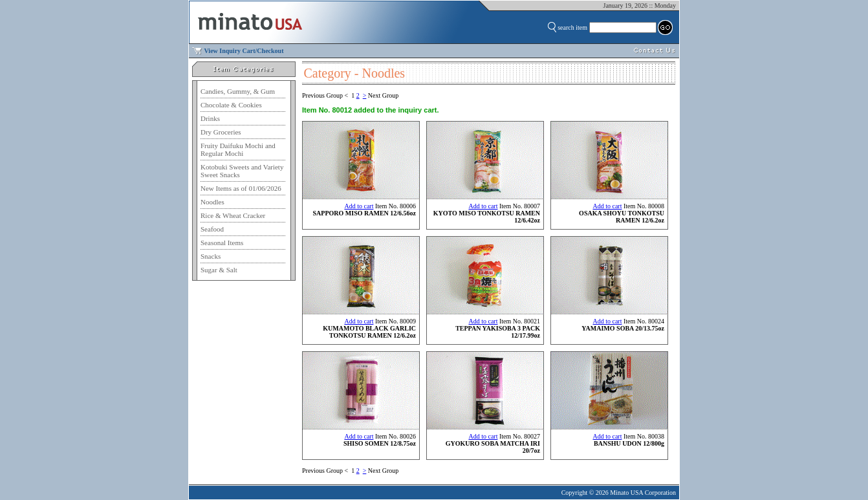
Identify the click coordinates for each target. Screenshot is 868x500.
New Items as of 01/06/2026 (241, 188)
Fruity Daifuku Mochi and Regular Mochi (238, 149)
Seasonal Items (222, 243)
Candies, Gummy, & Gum (238, 91)
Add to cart (359, 206)
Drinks (210, 118)
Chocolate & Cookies (231, 105)
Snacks (211, 256)
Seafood (212, 229)
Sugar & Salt (219, 270)
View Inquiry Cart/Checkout (244, 51)
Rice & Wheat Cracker (233, 215)
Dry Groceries (221, 132)
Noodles (212, 202)
